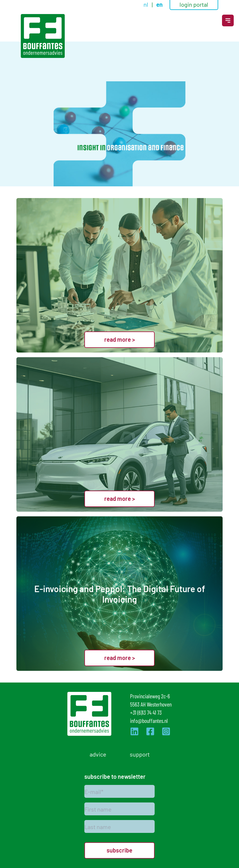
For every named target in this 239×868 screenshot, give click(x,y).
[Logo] (43, 36)
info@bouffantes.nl (149, 720)
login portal (194, 4)
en (159, 4)
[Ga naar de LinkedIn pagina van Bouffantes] (134, 731)
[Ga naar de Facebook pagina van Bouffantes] (150, 731)
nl (146, 4)
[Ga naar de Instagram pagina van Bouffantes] (166, 731)
